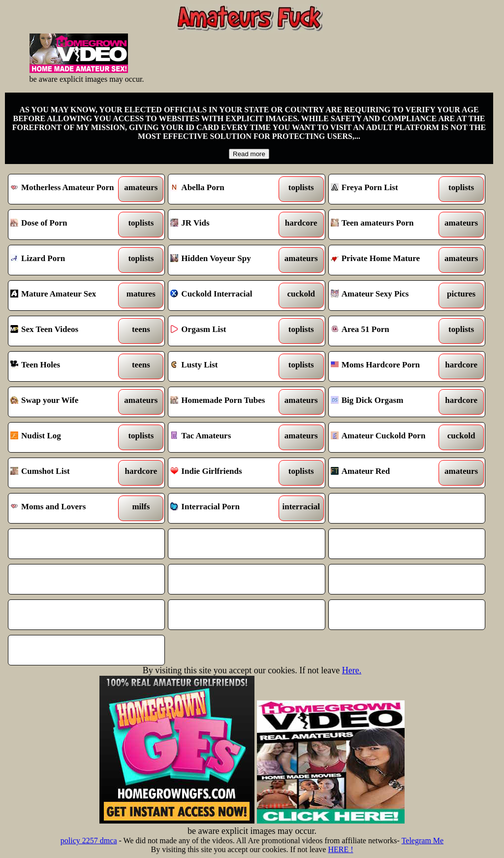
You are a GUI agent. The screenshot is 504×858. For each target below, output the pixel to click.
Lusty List (226, 366)
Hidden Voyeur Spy (226, 260)
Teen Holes (66, 366)
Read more (249, 154)
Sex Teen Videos (66, 331)
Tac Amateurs (226, 437)
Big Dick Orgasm (387, 402)
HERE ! (340, 849)
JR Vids (226, 225)
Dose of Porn (66, 225)
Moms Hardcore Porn (387, 366)
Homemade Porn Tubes (226, 402)
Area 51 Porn (387, 331)
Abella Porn (226, 189)
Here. (352, 670)
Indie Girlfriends (226, 473)
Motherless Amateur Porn (66, 189)
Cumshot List (66, 473)
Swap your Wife (66, 402)
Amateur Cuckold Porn (387, 437)
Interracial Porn (226, 508)
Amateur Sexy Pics (387, 296)
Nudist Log (66, 437)
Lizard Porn (66, 260)
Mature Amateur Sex (66, 296)
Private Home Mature (387, 260)
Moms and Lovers (66, 508)
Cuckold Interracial (226, 296)
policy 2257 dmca (89, 841)
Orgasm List (226, 331)
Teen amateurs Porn (387, 225)
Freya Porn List (387, 189)
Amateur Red (387, 473)
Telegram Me (423, 841)
